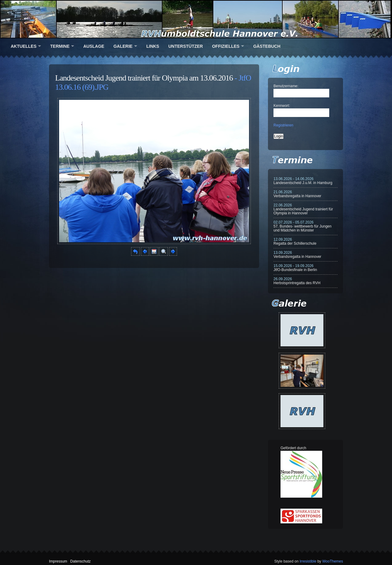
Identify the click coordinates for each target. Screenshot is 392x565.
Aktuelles (24, 46)
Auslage (94, 46)
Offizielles (226, 46)
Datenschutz (80, 561)
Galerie (123, 46)
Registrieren (283, 125)
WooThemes (333, 561)
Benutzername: (286, 86)
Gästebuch (267, 46)
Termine (60, 46)
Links (153, 46)
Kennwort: (282, 106)
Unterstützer (186, 46)
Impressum (58, 561)
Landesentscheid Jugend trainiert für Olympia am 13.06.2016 (144, 78)
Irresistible (308, 561)
